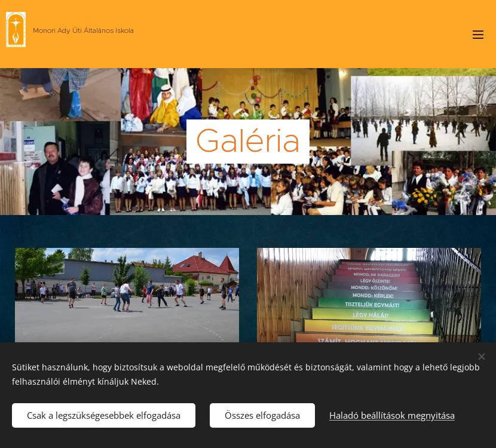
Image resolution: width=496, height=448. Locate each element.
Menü (478, 35)
